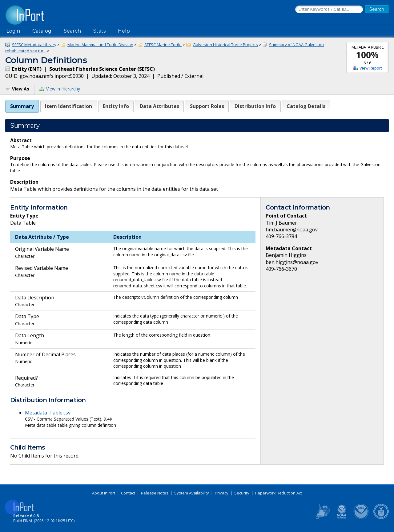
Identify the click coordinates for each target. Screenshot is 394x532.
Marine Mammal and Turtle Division (100, 45)
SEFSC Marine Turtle (163, 45)
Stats (99, 31)
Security (242, 493)
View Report (371, 68)
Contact (128, 493)
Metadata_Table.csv (48, 413)
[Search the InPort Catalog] (329, 10)
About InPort (104, 493)
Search (72, 31)
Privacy (222, 493)
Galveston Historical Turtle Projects (225, 45)
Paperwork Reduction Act (279, 493)
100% (367, 55)
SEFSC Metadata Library (34, 45)
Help (124, 31)
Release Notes (155, 493)
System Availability (192, 493)
